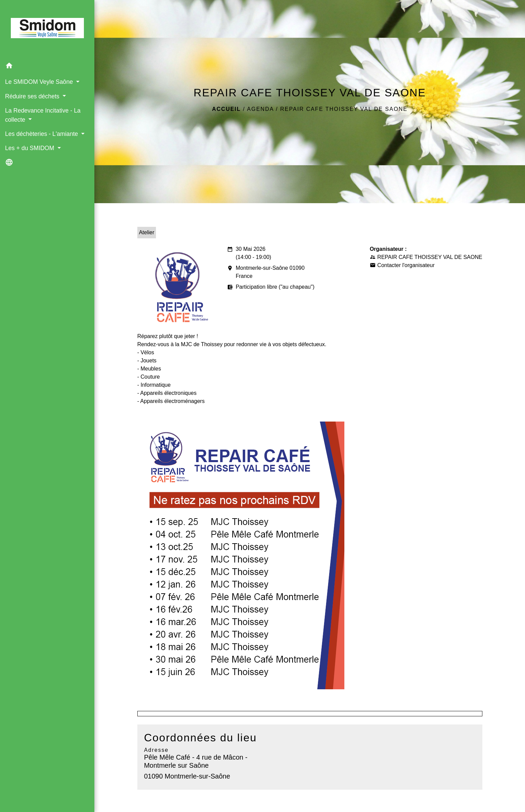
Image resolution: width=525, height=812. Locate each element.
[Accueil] (47, 29)
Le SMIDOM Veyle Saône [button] (40, 82)
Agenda (260, 109)
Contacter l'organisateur (406, 265)
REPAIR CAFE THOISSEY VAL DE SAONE (344, 109)
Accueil (226, 109)
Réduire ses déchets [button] (33, 96)
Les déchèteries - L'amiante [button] (42, 134)
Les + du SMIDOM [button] (30, 148)
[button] (47, 67)
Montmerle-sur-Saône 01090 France (266, 273)
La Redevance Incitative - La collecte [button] (43, 115)
